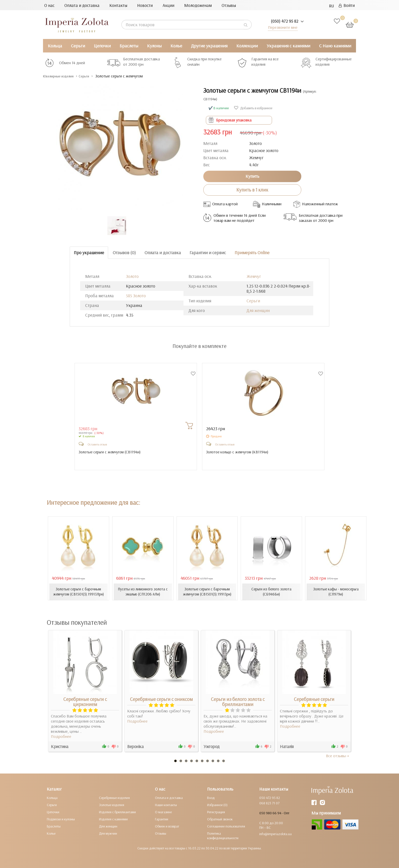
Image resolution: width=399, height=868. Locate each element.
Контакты (118, 5)
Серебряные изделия (114, 797)
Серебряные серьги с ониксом (161, 699)
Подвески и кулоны (61, 819)
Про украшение (89, 253)
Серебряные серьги (314, 699)
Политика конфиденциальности (223, 835)
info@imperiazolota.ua (275, 834)
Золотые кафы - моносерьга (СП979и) (336, 592)
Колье (176, 46)
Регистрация (216, 812)
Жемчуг (254, 276)
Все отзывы (338, 755)
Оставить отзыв (97, 444)
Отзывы (229, 5)
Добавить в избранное (253, 108)
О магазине (163, 812)
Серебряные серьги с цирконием (85, 701)
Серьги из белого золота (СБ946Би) (272, 592)
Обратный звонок (220, 819)
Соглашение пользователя (226, 826)
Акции (168, 5)
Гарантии (162, 819)
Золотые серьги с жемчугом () (111, 452)
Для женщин (258, 310)
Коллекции (247, 46)
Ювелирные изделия (62, 76)
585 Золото (136, 296)
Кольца (55, 46)
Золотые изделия (112, 805)
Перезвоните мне (281, 27)
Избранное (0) (217, 805)
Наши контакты (166, 805)
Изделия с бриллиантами (117, 812)
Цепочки (102, 46)
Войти (347, 5)
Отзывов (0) (124, 253)
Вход (211, 797)
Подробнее (61, 736)
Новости (145, 5)
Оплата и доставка (82, 5)
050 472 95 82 (270, 797)
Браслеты (129, 46)
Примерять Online (252, 253)
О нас (49, 5)
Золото (132, 276)
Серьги (78, 46)
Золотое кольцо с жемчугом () (239, 452)
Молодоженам (198, 5)
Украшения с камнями (288, 46)
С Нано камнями (335, 46)
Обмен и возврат (167, 826)
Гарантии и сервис (208, 253)
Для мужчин (108, 833)
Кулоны (154, 46)
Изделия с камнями (113, 819)
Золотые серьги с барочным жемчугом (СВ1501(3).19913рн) (207, 592)
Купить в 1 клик (252, 190)
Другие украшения (209, 46)
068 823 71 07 (269, 803)
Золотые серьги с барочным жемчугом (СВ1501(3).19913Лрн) (78, 592)
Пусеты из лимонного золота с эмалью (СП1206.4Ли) (143, 592)
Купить (252, 176)
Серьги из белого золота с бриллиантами (238, 701)
